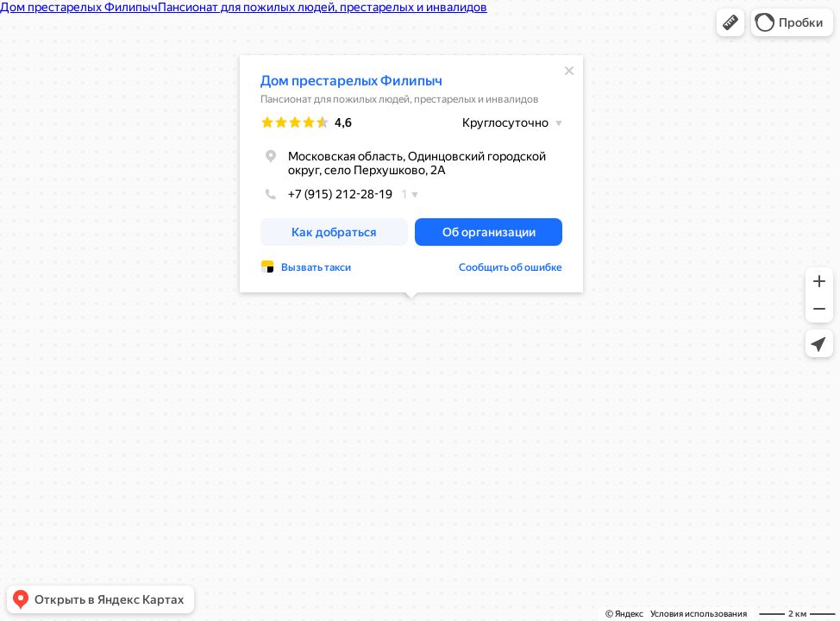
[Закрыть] (569, 71)
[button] (730, 22)
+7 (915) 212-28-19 (326, 194)
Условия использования (699, 614)
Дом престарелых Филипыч (351, 81)
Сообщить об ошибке (511, 267)
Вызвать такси (316, 267)
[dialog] (411, 174)
